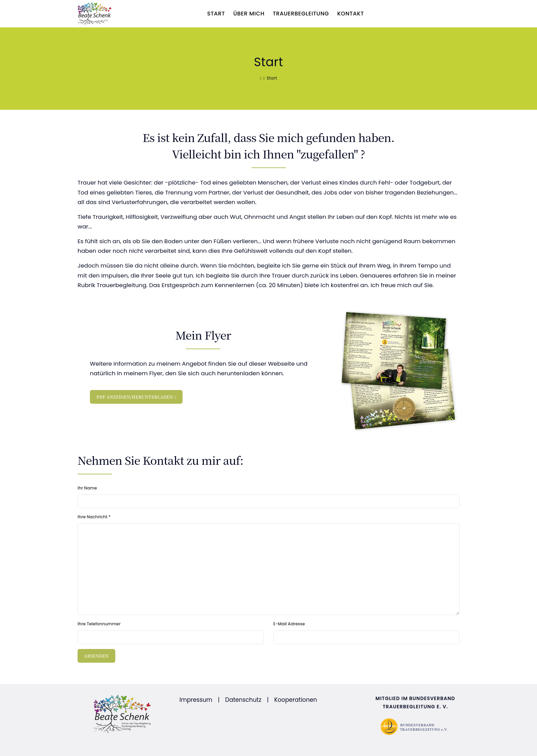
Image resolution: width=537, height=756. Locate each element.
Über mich (249, 14)
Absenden (96, 656)
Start (216, 14)
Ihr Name (87, 488)
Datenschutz (243, 700)
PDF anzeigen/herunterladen (136, 397)
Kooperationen (296, 700)
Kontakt (351, 14)
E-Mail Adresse (289, 624)
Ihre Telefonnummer (99, 624)
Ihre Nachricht (94, 517)
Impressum (196, 700)
